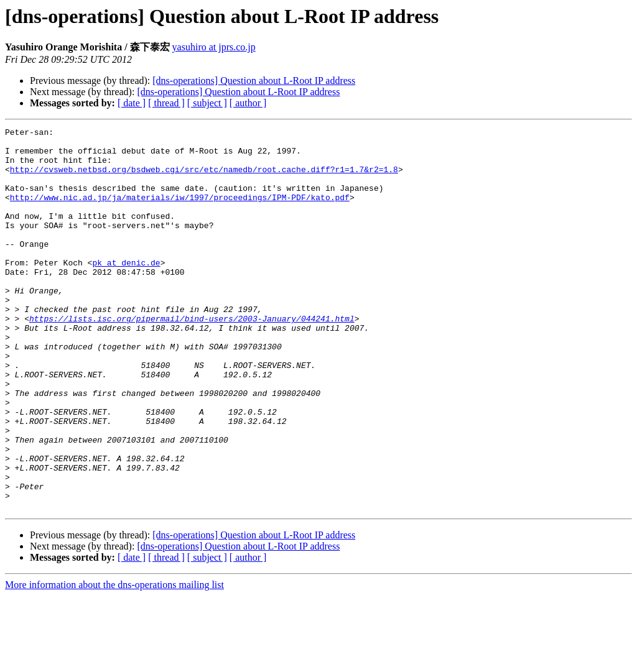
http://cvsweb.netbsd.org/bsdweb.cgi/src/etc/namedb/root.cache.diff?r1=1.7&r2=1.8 (204, 178)
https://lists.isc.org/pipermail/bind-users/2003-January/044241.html (192, 357)
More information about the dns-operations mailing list (114, 661)
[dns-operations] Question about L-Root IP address (254, 81)
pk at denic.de (126, 290)
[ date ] (132, 103)
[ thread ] (166, 103)
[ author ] (248, 103)
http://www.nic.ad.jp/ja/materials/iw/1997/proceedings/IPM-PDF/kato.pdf (180, 212)
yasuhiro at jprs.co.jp (214, 47)
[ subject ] (207, 103)
